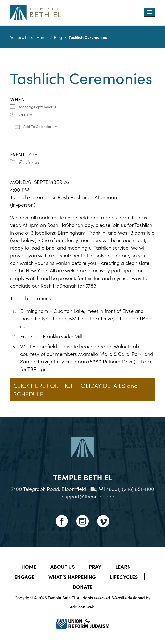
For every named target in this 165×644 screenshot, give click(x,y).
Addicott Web (82, 607)
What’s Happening (72, 577)
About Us (63, 566)
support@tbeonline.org (88, 496)
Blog (58, 37)
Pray (95, 566)
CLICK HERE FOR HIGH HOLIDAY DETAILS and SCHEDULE (76, 389)
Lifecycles (124, 577)
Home (42, 37)
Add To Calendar (33, 126)
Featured (29, 162)
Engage (24, 577)
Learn (123, 566)
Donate (82, 587)
